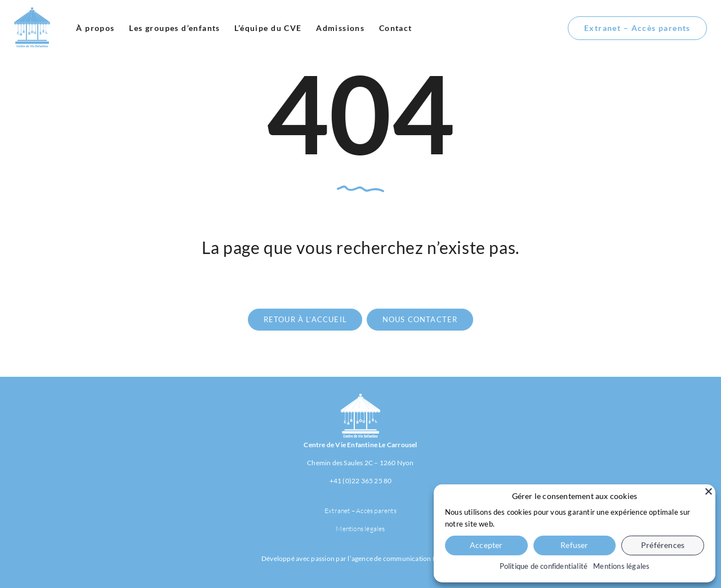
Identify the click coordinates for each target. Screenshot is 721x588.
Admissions (340, 28)
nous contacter (420, 319)
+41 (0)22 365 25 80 (361, 481)
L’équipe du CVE (268, 28)
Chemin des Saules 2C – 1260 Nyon (360, 463)
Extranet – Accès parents (637, 28)
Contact (396, 28)
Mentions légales (360, 529)
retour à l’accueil (305, 319)
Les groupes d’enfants (175, 28)
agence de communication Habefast (406, 558)
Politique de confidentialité (544, 566)
